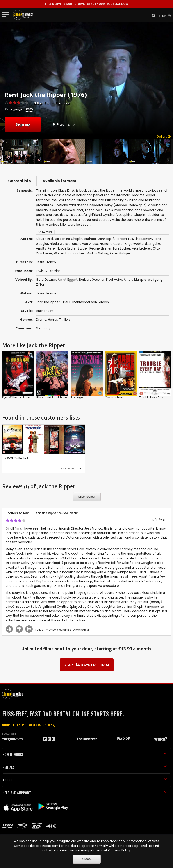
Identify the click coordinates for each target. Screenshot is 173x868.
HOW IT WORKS (85, 754)
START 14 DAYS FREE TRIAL (87, 665)
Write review (86, 497)
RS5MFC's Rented (16, 458)
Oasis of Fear (114, 397)
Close (86, 859)
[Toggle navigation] (7, 14)
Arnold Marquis (135, 280)
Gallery (164, 137)
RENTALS (85, 767)
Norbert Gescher (92, 280)
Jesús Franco (46, 293)
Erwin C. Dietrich (48, 271)
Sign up (23, 124)
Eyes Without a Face (16, 397)
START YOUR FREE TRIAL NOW (87, 4)
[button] (152, 16)
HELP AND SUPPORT (85, 793)
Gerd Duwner (46, 280)
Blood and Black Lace (52, 397)
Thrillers (65, 320)
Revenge (77, 397)
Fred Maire (114, 280)
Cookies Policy (119, 850)
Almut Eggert (68, 280)
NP (76, 513)
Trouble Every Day (151, 397)
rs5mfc (79, 469)
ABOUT (85, 780)
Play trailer (64, 125)
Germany (43, 328)
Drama (41, 320)
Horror (53, 320)
